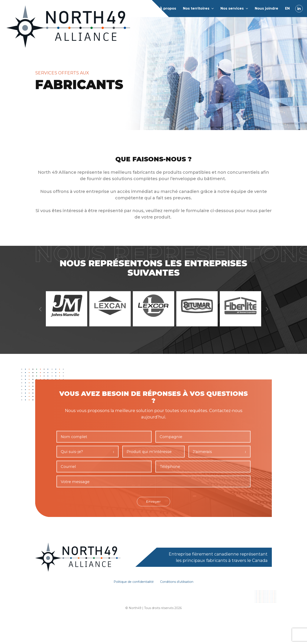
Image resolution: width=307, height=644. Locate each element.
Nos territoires (196, 8)
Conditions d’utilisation (180, 590)
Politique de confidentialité (131, 590)
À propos (168, 8)
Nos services (232, 8)
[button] (267, 313)
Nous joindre (266, 8)
